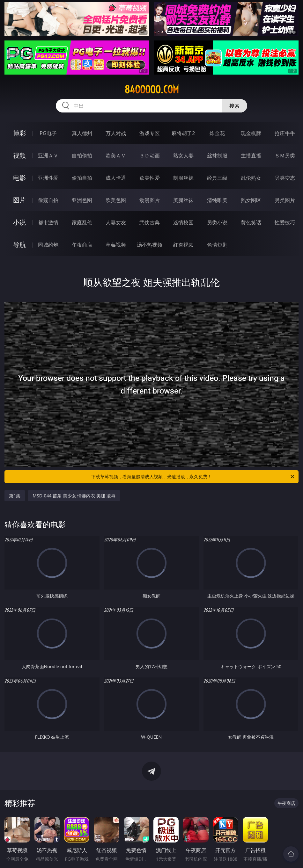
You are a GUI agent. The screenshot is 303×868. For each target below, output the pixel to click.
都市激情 (48, 222)
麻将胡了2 (183, 133)
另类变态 (285, 178)
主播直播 (251, 156)
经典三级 (217, 178)
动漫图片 (150, 200)
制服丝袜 (183, 178)
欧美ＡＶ (116, 156)
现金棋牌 (251, 133)
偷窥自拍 (48, 200)
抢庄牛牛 (285, 133)
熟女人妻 (183, 156)
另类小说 (217, 222)
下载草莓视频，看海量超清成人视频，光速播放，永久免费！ (193, 477)
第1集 (15, 496)
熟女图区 (251, 200)
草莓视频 (116, 245)
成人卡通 (116, 178)
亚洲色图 (82, 200)
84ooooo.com (152, 90)
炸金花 (217, 133)
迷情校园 (183, 222)
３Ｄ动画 (150, 156)
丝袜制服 (217, 156)
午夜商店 (82, 245)
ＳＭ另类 (285, 156)
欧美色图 (116, 200)
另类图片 (285, 200)
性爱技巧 (285, 222)
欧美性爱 (150, 178)
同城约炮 (48, 245)
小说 (19, 222)
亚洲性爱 (48, 178)
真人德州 (82, 133)
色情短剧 (217, 245)
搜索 (234, 106)
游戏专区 (150, 133)
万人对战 (116, 133)
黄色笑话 (251, 222)
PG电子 (48, 133)
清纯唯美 (217, 200)
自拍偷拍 (82, 156)
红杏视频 (183, 245)
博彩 (19, 133)
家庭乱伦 (82, 222)
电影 (19, 178)
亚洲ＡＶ (48, 156)
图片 (19, 200)
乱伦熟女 (251, 178)
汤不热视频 (150, 245)
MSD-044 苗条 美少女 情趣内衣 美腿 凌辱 (74, 496)
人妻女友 (116, 222)
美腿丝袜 (183, 200)
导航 (19, 245)
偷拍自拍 (82, 178)
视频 (19, 155)
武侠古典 (150, 222)
